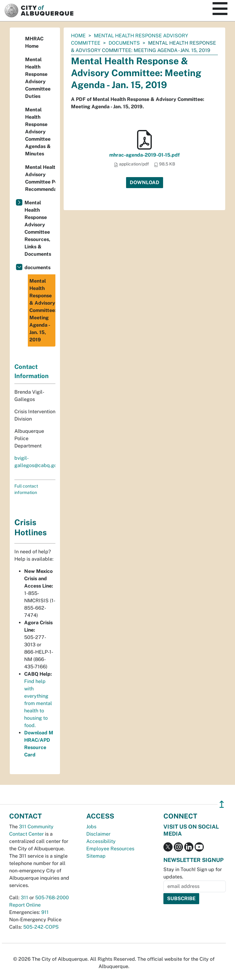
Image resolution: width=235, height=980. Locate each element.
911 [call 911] (45, 912)
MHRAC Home (34, 42)
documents (124, 43)
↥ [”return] (222, 804)
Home (78, 36)
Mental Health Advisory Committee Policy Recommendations (40, 178)
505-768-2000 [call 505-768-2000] (52, 898)
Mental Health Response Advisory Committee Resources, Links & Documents (38, 228)
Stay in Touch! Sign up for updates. (193, 873)
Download (145, 182)
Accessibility (101, 841)
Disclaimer (98, 834)
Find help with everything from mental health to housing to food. (38, 703)
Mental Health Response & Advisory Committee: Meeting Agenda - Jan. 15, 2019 (42, 310)
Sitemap (96, 856)
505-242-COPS (41, 927)
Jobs (91, 827)
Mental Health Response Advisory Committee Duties (38, 78)
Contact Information (32, 371)
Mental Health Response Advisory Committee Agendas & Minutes (38, 132)
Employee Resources (110, 849)
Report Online (25, 905)
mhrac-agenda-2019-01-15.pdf (144, 155)
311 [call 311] (24, 898)
